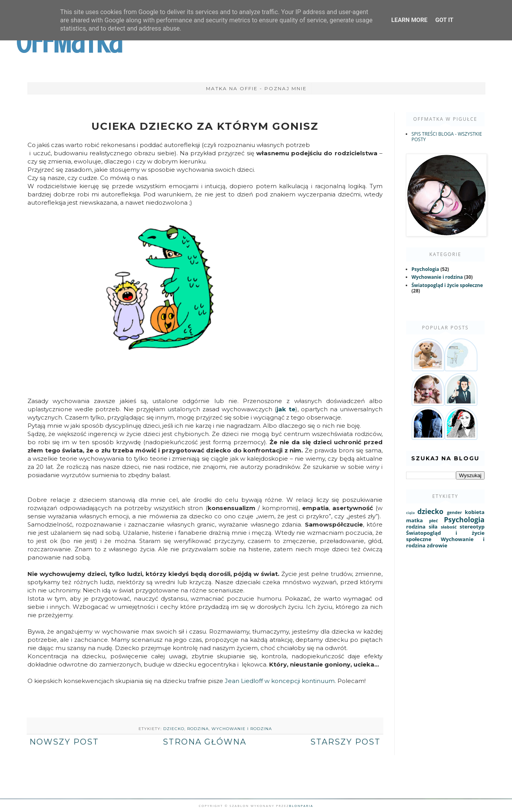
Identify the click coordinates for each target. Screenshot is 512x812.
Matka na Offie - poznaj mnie (256, 88)
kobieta (475, 512)
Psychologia (425, 269)
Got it (444, 20)
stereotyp (472, 527)
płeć (434, 520)
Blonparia (301, 806)
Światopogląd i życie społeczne (447, 285)
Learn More (409, 20)
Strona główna (205, 742)
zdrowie (437, 545)
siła (433, 527)
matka (415, 520)
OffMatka (69, 42)
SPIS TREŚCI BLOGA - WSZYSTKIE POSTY (447, 137)
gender (454, 512)
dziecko (174, 729)
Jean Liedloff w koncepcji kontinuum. (280, 681)
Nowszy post (64, 742)
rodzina (198, 729)
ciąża (410, 513)
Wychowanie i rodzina (242, 729)
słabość (448, 527)
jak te (286, 409)
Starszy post (345, 742)
